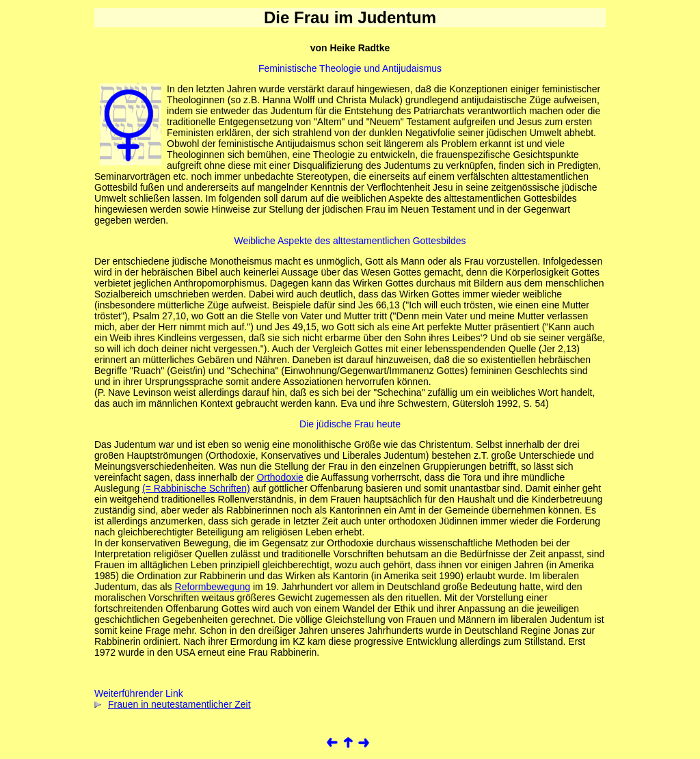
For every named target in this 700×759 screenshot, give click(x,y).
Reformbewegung (213, 587)
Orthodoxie (280, 477)
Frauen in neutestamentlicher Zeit (173, 704)
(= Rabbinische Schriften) (196, 488)
